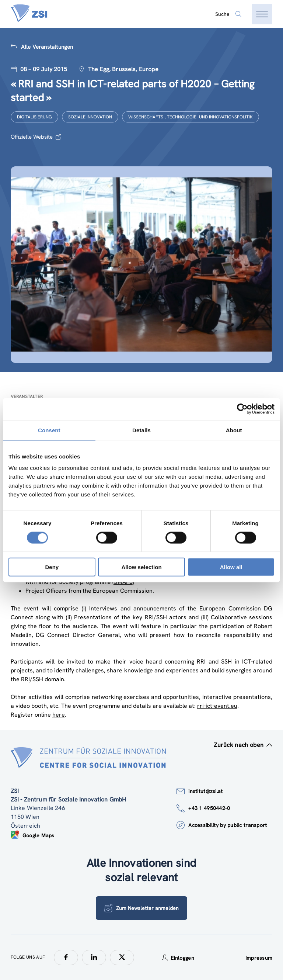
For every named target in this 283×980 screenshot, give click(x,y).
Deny (52, 567)
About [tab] (234, 430)
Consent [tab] (49, 430)
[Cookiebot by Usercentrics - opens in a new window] (242, 409)
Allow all (231, 567)
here (59, 715)
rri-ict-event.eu (217, 706)
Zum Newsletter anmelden (141, 908)
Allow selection (141, 567)
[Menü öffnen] (262, 14)
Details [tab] (141, 430)
